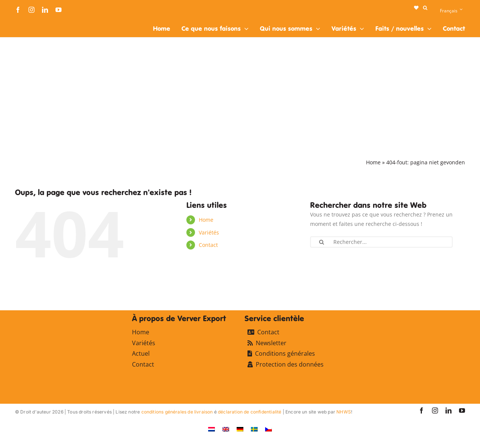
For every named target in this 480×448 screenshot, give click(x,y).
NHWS (344, 412)
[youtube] (58, 10)
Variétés (209, 232)
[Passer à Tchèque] (268, 429)
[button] (425, 8)
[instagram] (31, 10)
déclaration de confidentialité (250, 412)
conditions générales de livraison (177, 412)
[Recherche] (321, 242)
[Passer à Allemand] (240, 429)
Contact (208, 245)
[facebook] (18, 10)
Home (373, 162)
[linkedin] (45, 10)
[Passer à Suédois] (254, 429)
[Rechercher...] (381, 242)
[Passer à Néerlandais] (211, 429)
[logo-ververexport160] (30, 22)
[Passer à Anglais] (226, 429)
